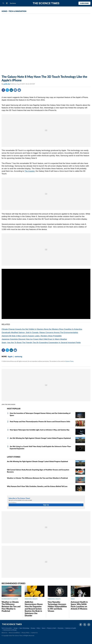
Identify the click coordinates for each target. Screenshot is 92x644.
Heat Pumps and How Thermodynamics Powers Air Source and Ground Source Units (40, 421)
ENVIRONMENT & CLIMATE (10, 599)
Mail (19, 90)
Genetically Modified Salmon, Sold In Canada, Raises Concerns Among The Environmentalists (40, 333)
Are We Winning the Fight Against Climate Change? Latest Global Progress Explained (40, 438)
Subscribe (84, 3)
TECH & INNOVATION (18, 11)
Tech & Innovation (7, 628)
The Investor (30, 171)
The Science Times (46, 3)
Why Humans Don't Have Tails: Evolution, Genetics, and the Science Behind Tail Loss (37, 486)
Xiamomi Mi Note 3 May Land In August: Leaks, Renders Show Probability (32, 336)
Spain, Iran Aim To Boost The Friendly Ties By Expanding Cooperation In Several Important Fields (41, 343)
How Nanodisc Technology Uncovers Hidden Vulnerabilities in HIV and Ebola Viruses (57, 606)
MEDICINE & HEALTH (31, 599)
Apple (10, 357)
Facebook (3, 90)
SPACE (73, 599)
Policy (38, 628)
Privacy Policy (26, 633)
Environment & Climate (10, 630)
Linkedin (11, 90)
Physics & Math (52, 628)
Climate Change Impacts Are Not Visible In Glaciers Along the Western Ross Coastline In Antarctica (42, 329)
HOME (4, 11)
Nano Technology (24, 628)
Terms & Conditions (14, 633)
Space (44, 628)
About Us (4, 633)
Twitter (7, 90)
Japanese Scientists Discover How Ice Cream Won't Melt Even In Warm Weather (34, 339)
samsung (18, 357)
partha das (7, 84)
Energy (33, 628)
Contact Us (34, 633)
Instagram (89, 625)
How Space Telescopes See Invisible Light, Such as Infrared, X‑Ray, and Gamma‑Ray (40, 430)
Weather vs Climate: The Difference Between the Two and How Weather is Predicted (37, 478)
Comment (15, 90)
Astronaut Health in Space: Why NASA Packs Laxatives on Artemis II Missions (79, 605)
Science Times (69, 361)
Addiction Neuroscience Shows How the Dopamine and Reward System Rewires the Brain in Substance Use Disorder (34, 609)
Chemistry (61, 628)
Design (16, 628)
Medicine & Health (71, 628)
